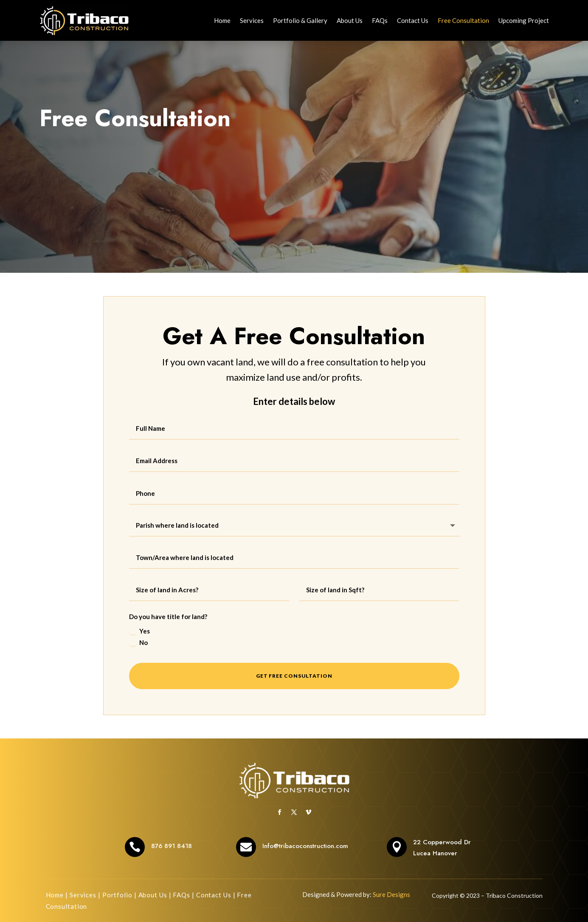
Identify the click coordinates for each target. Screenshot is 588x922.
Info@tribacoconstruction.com (305, 846)
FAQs (380, 20)
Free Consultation (463, 20)
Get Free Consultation (294, 676)
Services (252, 20)
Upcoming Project (524, 20)
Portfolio (117, 895)
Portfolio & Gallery (300, 20)
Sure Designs (391, 894)
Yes (139, 631)
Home (222, 20)
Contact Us (413, 20)
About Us (350, 20)
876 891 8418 (172, 846)
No (138, 643)
